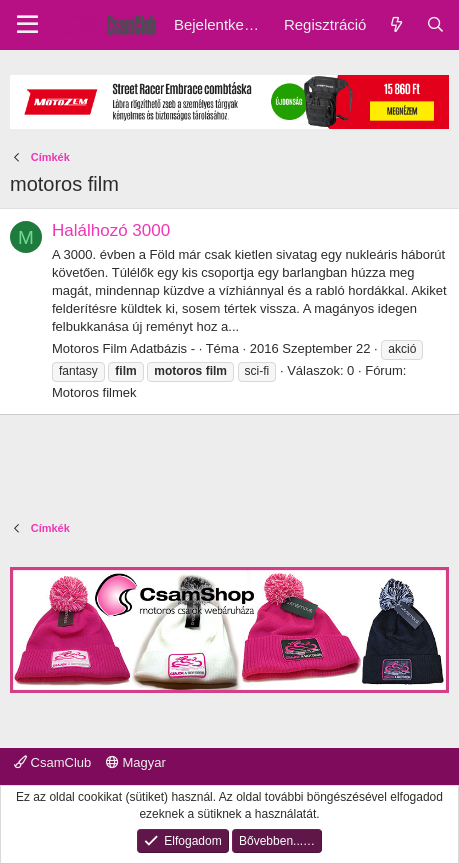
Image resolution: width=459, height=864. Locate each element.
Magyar (136, 762)
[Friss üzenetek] (395, 24)
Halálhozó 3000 (111, 230)
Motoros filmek (94, 392)
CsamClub (52, 762)
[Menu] (27, 25)
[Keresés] (435, 24)
